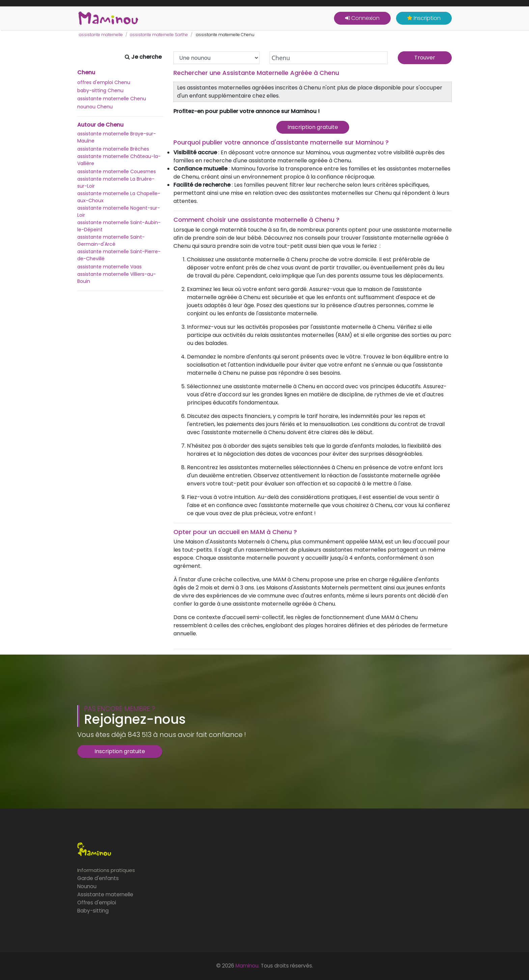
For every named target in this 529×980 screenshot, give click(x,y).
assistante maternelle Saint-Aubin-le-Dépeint (119, 226)
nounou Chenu (95, 107)
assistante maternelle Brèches (113, 149)
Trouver (425, 58)
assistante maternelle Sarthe (159, 35)
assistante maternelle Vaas (109, 267)
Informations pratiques (106, 870)
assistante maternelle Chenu (112, 99)
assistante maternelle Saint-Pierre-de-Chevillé (119, 255)
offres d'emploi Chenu (104, 82)
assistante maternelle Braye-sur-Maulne (117, 137)
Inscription (424, 18)
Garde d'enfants (98, 878)
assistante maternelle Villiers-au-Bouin (117, 278)
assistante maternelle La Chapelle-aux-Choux (119, 197)
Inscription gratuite (313, 127)
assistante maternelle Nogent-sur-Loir (119, 211)
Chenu (86, 73)
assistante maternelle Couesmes (117, 171)
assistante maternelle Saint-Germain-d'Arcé (111, 241)
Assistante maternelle (105, 894)
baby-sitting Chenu (100, 90)
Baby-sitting (93, 911)
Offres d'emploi (97, 903)
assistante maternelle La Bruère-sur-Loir (116, 182)
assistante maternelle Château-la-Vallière (119, 160)
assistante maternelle (101, 35)
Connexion (362, 18)
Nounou (87, 886)
